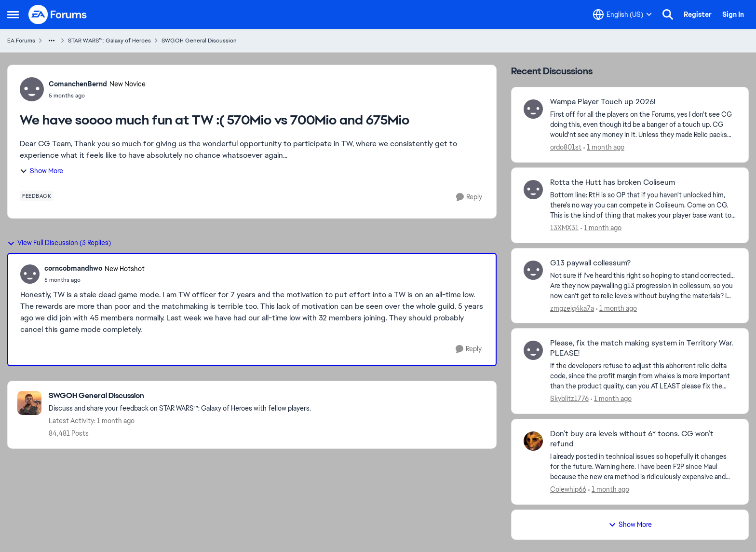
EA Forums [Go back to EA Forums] (21, 41)
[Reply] (469, 197)
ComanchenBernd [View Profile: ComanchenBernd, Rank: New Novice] (78, 84)
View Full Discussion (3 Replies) (59, 243)
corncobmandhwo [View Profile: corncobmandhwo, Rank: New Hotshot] (73, 268)
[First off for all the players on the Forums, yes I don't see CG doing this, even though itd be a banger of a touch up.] (643, 125)
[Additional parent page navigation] (52, 41)
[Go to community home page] (58, 14)
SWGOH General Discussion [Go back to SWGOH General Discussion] (199, 41)
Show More (41, 171)
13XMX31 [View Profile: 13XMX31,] (564, 228)
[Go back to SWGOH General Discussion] (180, 396)
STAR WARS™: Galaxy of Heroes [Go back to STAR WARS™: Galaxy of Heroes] (109, 41)
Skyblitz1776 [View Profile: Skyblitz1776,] (569, 399)
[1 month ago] (604, 147)
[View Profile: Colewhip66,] (533, 441)
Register (698, 14)
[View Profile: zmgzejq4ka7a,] (533, 270)
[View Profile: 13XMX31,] (533, 190)
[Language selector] (622, 14)
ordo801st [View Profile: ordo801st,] (566, 147)
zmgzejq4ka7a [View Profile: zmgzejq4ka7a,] (572, 308)
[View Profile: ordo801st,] (533, 109)
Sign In (733, 14)
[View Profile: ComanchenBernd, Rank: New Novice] (32, 89)
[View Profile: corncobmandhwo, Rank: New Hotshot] (30, 274)
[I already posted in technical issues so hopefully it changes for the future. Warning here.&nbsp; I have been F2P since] (643, 467)
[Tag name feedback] (37, 196)
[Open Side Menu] (13, 14)
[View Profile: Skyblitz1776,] (533, 350)
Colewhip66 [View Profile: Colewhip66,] (568, 489)
